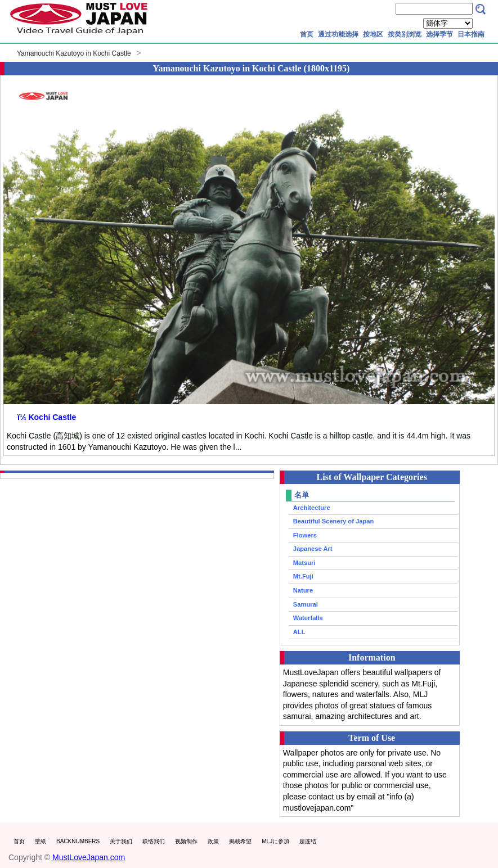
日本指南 (471, 34)
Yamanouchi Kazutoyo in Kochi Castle (74, 53)
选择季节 (439, 34)
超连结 (308, 841)
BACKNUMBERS (78, 841)
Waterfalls (308, 618)
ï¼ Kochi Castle (47, 417)
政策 (213, 841)
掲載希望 (240, 841)
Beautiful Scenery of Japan (334, 521)
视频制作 (186, 841)
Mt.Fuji (303, 576)
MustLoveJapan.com (89, 857)
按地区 (373, 34)
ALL (299, 632)
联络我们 (154, 841)
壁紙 (41, 841)
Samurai (306, 604)
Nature (303, 590)
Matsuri (304, 563)
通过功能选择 (338, 34)
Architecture (312, 508)
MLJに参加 (275, 841)
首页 (307, 34)
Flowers (305, 535)
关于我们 (121, 841)
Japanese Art (313, 549)
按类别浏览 (405, 34)
